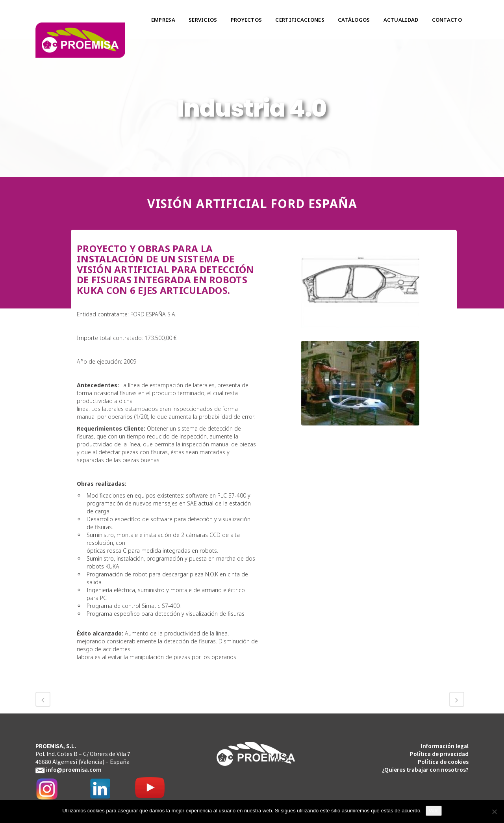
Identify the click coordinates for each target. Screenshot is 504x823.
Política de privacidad (439, 754)
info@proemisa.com (74, 769)
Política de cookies (443, 762)
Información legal (445, 746)
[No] (494, 812)
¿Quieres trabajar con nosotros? (425, 769)
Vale (434, 811)
